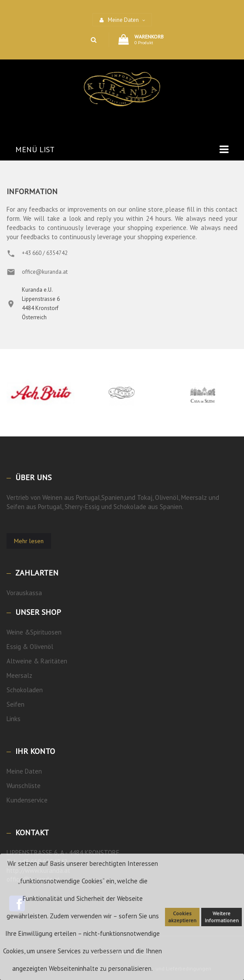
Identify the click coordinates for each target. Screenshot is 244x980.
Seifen (15, 704)
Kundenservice (27, 800)
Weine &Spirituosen (34, 632)
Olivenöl (41, 647)
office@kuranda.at (45, 272)
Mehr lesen (29, 541)
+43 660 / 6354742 (45, 253)
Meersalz (19, 675)
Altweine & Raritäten (37, 661)
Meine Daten (24, 771)
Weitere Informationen (222, 917)
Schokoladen (25, 690)
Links (14, 719)
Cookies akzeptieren (182, 917)
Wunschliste (24, 786)
